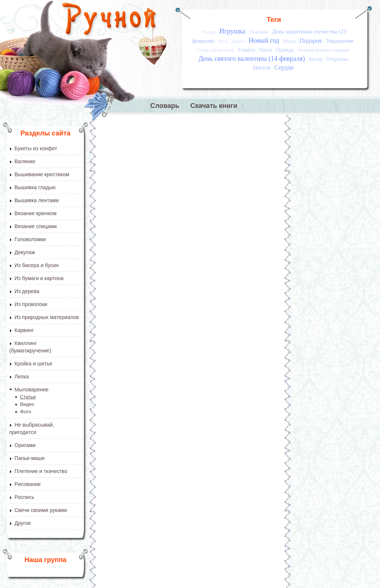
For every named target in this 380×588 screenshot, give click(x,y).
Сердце (284, 67)
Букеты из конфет (36, 148)
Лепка (22, 377)
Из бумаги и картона (39, 278)
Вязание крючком (35, 213)
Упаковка (258, 32)
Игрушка (232, 31)
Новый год (264, 40)
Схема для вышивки (216, 50)
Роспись (24, 497)
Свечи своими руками (41, 510)
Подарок (311, 41)
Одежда (285, 50)
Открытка (337, 59)
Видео (27, 404)
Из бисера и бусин (37, 265)
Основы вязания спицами (324, 50)
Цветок (261, 67)
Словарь (165, 106)
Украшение (340, 41)
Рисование (28, 484)
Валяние (25, 161)
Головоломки (30, 239)
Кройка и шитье (33, 364)
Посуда (209, 32)
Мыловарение (32, 390)
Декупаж (25, 252)
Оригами (25, 445)
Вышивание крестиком (42, 174)
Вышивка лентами (37, 200)
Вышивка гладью (35, 187)
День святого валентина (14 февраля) (252, 59)
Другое (23, 523)
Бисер (315, 59)
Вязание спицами (36, 226)
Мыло (289, 41)
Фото (26, 412)
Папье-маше (30, 458)
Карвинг (24, 330)
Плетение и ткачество (41, 471)
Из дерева (27, 291)
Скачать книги (214, 106)
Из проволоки (31, 304)
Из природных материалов (47, 317)
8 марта (246, 50)
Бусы (223, 41)
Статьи (28, 397)
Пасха (265, 50)
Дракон (238, 41)
